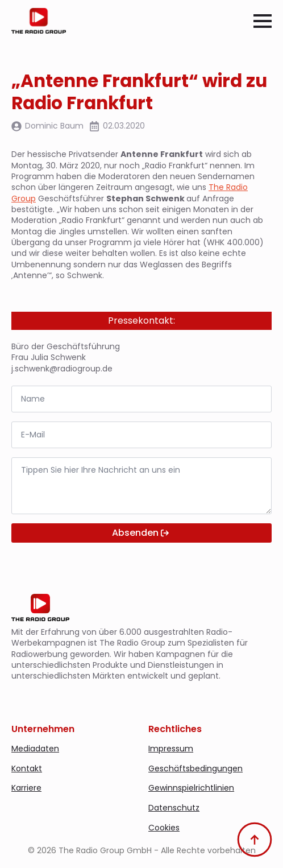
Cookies (164, 828)
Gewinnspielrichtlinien (191, 788)
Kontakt (27, 768)
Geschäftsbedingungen (195, 768)
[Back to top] (255, 840)
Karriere (26, 788)
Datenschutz (174, 808)
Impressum (171, 749)
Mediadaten (35, 749)
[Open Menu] (263, 21)
